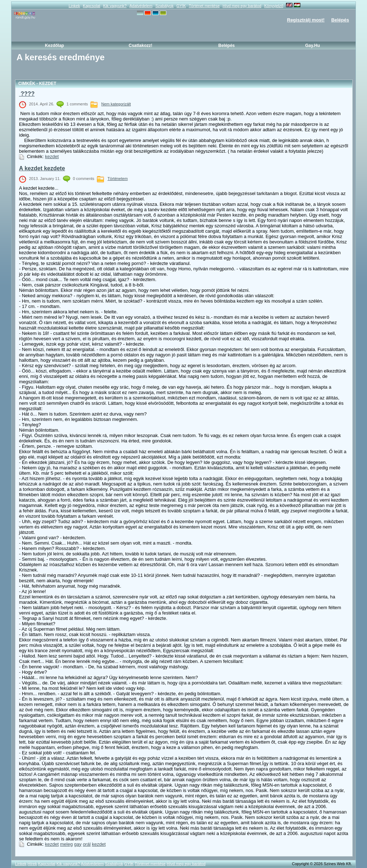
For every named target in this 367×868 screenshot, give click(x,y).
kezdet (52, 156)
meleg (66, 844)
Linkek (74, 6)
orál (87, 844)
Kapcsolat (91, 6)
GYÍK (181, 6)
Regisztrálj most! (306, 20)
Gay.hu (312, 46)
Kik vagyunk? (115, 6)
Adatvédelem (141, 6)
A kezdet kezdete (42, 168)
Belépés (340, 20)
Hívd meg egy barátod (242, 6)
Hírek (32, 864)
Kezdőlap (54, 46)
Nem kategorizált (116, 104)
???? (27, 94)
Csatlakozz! (140, 46)
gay (78, 844)
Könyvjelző (274, 6)
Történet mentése (204, 6)
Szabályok (164, 6)
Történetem (118, 179)
